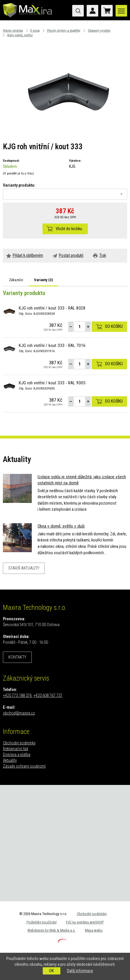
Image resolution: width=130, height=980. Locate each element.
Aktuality (10, 760)
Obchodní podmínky (19, 743)
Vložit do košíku (69, 229)
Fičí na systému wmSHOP (85, 922)
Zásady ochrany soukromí (24, 766)
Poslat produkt (71, 256)
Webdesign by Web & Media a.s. (51, 930)
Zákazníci (16, 280)
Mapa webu (94, 930)
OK (52, 971)
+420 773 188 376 (17, 696)
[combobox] (65, 194)
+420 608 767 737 (48, 696)
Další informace (80, 971)
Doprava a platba (17, 755)
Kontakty (17, 657)
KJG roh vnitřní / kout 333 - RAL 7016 (52, 346)
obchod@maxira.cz (19, 713)
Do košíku (114, 327)
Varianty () (43, 280)
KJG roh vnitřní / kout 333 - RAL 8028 (52, 308)
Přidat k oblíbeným (28, 256)
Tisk (103, 256)
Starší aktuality (24, 568)
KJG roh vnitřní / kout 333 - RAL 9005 (52, 383)
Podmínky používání (42, 922)
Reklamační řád (15, 749)
